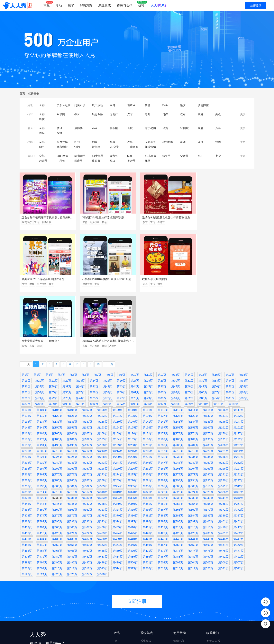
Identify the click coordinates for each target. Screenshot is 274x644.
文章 (116, 610)
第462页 (238, 484)
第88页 (40, 343)
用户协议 (212, 595)
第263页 (178, 408)
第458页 (178, 484)
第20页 (40, 320)
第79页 (148, 337)
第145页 (208, 361)
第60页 (121, 331)
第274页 (118, 413)
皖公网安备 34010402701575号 (195, 638)
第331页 (72, 437)
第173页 (178, 372)
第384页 (193, 454)
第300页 (57, 425)
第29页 (162, 320)
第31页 (189, 320)
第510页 (57, 507)
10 (98, 303)
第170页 (133, 372)
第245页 (133, 402)
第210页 (57, 390)
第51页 (230, 325)
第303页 (102, 425)
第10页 (135, 314)
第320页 (133, 431)
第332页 (87, 437)
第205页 (208, 384)
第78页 (135, 337)
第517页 (163, 507)
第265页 (208, 408)
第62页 (148, 331)
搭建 (116, 617)
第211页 (72, 390)
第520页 (208, 507)
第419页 (42, 472)
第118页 (27, 355)
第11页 (148, 314)
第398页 (178, 460)
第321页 (148, 431)
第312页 (238, 425)
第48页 (189, 325)
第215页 (133, 390)
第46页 (162, 325)
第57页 (80, 331)
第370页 (208, 449)
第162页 (238, 366)
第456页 (148, 484)
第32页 (203, 320)
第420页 (57, 472)
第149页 (42, 366)
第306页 (148, 425)
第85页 (230, 337)
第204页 (193, 384)
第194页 (42, 384)
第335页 (133, 437)
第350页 (133, 443)
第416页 (223, 466)
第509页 (42, 507)
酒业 (159, 284)
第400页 (208, 460)
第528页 (102, 513)
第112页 (163, 349)
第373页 (27, 454)
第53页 (26, 331)
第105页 (57, 349)
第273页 (102, 413)
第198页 (102, 384)
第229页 (118, 396)
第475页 (208, 490)
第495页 (57, 501)
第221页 (223, 390)
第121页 (72, 355)
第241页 (72, 402)
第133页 (27, 361)
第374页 (42, 454)
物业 (223, 284)
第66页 (203, 331)
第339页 (193, 437)
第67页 (216, 331)
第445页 (208, 478)
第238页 (27, 402)
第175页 (208, 372)
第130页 (208, 355)
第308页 (178, 425)
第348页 (102, 443)
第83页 (203, 337)
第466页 (72, 490)
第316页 (72, 431)
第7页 (98, 314)
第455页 (133, 484)
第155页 (133, 366)
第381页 (148, 454)
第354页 (193, 443)
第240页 (57, 402)
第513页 (102, 507)
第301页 (72, 425)
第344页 (42, 443)
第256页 (72, 408)
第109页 (118, 349)
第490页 (208, 496)
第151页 (72, 366)
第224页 (42, 396)
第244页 (118, 402)
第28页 (148, 320)
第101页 (219, 343)
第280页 (208, 413)
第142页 (163, 361)
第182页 (87, 378)
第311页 (223, 425)
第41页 (94, 325)
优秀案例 (34, 93)
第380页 (133, 454)
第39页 (67, 325)
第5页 (74, 314)
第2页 (37, 314)
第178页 (27, 378)
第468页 (102, 490)
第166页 (72, 372)
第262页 (163, 408)
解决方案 (86, 5)
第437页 (87, 478)
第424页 (118, 472)
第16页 (216, 314)
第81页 (176, 337)
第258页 (102, 408)
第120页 (57, 355)
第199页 (118, 384)
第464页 (42, 490)
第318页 (102, 431)
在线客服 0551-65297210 (222, 617)
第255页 (57, 408)
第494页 (42, 501)
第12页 (162, 314)
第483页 (102, 496)
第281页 (223, 413)
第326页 (223, 431)
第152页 (87, 366)
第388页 (27, 460)
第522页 (238, 507)
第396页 (148, 460)
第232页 (163, 396)
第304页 (118, 425)
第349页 (118, 443)
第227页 (87, 396)
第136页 (72, 361)
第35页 (244, 320)
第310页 (208, 425)
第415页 (208, 466)
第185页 (133, 378)
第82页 (189, 337)
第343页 (27, 443)
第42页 (108, 325)
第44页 (135, 325)
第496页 (72, 501)
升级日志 (212, 602)
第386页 (223, 454)
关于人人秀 (213, 580)
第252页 (238, 402)
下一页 (109, 303)
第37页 (40, 325)
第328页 (27, 437)
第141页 (148, 361)
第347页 (87, 443)
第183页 (102, 378)
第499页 (118, 501)
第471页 (148, 490)
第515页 (133, 507)
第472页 (163, 490)
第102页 (234, 343)
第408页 (102, 466)
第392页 (87, 460)
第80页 (162, 337)
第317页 (87, 431)
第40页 (80, 325)
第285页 (57, 419)
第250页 (208, 402)
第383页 (178, 454)
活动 (59, 5)
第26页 (121, 320)
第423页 (102, 472)
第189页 (193, 378)
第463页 (27, 490)
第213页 (102, 390)
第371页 (223, 449)
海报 (116, 602)
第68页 (230, 331)
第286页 (72, 419)
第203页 (178, 384)
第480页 (57, 496)
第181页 (72, 378)
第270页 (57, 413)
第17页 (230, 314)
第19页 (26, 320)
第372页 (238, 449)
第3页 (49, 314)
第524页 (42, 513)
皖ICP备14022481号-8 (115, 638)
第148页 (27, 366)
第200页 (133, 384)
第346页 (72, 443)
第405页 (57, 466)
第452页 (87, 484)
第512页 (87, 507)
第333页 (102, 437)
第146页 (223, 361)
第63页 (162, 331)
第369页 (193, 449)
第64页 (176, 331)
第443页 (178, 478)
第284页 (42, 419)
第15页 (203, 314)
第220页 (208, 390)
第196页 (72, 384)
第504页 (193, 501)
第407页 (87, 466)
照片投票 (46, 222)
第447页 (238, 478)
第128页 (178, 355)
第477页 (238, 490)
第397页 (163, 460)
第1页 (25, 314)
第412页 (163, 466)
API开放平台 (148, 587)
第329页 (42, 437)
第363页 (102, 449)
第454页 (118, 484)
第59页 (108, 331)
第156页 (148, 366)
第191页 (223, 378)
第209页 (42, 390)
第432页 (238, 472)
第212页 (87, 390)
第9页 (122, 314)
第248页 (178, 402)
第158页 (178, 366)
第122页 (87, 355)
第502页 (163, 501)
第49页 (203, 325)
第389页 (42, 460)
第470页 (133, 490)
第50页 (216, 325)
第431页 (223, 472)
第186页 (148, 378)
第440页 (133, 478)
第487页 (163, 496)
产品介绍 (212, 587)
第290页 (133, 419)
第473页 (178, 490)
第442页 (163, 478)
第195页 (57, 384)
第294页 (193, 419)
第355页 (208, 443)
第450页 (57, 484)
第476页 (223, 490)
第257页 (87, 408)
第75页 (94, 337)
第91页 (80, 343)
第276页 (148, 413)
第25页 (108, 320)
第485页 (133, 496)
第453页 (102, 484)
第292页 (163, 419)
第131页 (223, 355)
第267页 (238, 408)
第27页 (135, 320)
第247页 (163, 402)
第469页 (118, 490)
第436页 (72, 478)
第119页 (42, 355)
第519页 (193, 507)
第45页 (148, 325)
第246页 (148, 402)
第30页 (176, 320)
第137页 (87, 361)
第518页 (178, 507)
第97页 (162, 343)
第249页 (193, 402)
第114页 (193, 349)
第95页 (135, 343)
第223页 (27, 396)
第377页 (87, 454)
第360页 (57, 449)
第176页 (223, 372)
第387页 (238, 454)
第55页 (53, 331)
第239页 (42, 402)
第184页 (118, 378)
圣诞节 (160, 222)
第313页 (27, 431)
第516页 (148, 507)
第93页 (108, 343)
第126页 (148, 355)
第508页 (27, 507)
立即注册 (137, 540)
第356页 (223, 443)
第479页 (42, 496)
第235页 (208, 396)
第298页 (27, 425)
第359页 (42, 449)
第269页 (42, 413)
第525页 (57, 513)
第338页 (178, 437)
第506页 (223, 501)
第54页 (40, 331)
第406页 (72, 466)
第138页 (102, 361)
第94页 (121, 343)
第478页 (27, 496)
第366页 (148, 449)
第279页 (193, 413)
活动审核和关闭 (183, 595)
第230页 (133, 396)
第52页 (244, 325)
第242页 (87, 402)
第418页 (27, 472)
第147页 (238, 361)
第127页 (163, 355)
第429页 (193, 472)
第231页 (148, 396)
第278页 (178, 413)
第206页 (223, 384)
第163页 (27, 372)
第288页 (102, 419)
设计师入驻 (180, 610)
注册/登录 (255, 5)
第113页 (178, 349)
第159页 (193, 366)
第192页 (238, 378)
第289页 (118, 419)
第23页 (80, 320)
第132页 (238, 355)
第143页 (178, 361)
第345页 (57, 443)
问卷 (116, 595)
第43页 (121, 325)
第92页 (94, 343)
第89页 (53, 343)
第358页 (27, 449)
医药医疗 (27, 222)
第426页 (148, 472)
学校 (204, 222)
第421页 (72, 472)
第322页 (163, 431)
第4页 (61, 314)
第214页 (118, 390)
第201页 (148, 384)
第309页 (193, 425)
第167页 (87, 372)
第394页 (118, 460)
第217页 (163, 390)
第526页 (72, 513)
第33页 (216, 320)
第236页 (223, 396)
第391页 (72, 460)
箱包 (104, 222)
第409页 (118, 466)
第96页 (148, 343)
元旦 (84, 284)
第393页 (102, 460)
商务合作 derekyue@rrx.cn (223, 610)
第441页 (148, 478)
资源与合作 (124, 5)
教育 (144, 222)
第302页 (87, 425)
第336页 (148, 437)
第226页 (72, 396)
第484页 (118, 496)
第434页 (42, 478)
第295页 (208, 419)
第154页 (118, 366)
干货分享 (179, 587)
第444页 (193, 478)
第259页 (118, 408)
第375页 (57, 454)
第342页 (238, 437)
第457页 (163, 484)
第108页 (102, 349)
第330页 (57, 437)
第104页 (42, 349)
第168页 (102, 372)
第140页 (133, 361)
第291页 (148, 419)
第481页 (72, 496)
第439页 (118, 478)
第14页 (189, 314)
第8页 (110, 314)
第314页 (42, 431)
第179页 (42, 378)
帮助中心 (179, 580)
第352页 (163, 443)
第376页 (72, 454)
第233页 (178, 396)
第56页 (67, 331)
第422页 (87, 472)
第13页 (176, 314)
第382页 (163, 454)
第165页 (57, 372)
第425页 (133, 472)
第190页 (208, 378)
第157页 (163, 366)
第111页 (148, 349)
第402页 (238, 460)
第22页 (67, 320)
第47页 (176, 325)
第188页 (178, 378)
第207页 (238, 384)
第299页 (42, 425)
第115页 (208, 349)
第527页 (87, 513)
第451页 (72, 484)
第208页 (27, 390)
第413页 (178, 466)
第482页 (87, 496)
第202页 (163, 384)
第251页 (223, 402)
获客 (71, 5)
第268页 (27, 413)
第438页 (102, 478)
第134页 (42, 361)
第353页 (178, 443)
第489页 (193, 496)
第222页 (238, 390)
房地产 (232, 284)
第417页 (238, 466)
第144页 (193, 361)
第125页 (133, 355)
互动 (116, 587)
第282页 (238, 413)
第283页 (27, 419)
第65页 (189, 331)
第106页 (72, 349)
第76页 (108, 337)
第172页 (163, 372)
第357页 (238, 443)
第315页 (57, 431)
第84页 (216, 337)
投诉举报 (179, 602)
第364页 (118, 449)
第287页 (87, 419)
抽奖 (99, 284)
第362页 (87, 449)
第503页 (178, 501)
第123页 (102, 355)
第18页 (243, 314)
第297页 (238, 419)
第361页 (72, 449)
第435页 (57, 478)
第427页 (163, 472)
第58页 (94, 331)
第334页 (118, 437)
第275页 (133, 413)
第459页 (193, 484)
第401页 (223, 460)
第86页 (244, 337)
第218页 (178, 390)
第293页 (178, 419)
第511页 (72, 507)
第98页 (176, 343)
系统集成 (105, 5)
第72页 (53, 337)
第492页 (238, 496)
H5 (115, 580)
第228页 (102, 396)
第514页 (118, 507)
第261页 (148, 408)
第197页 (87, 384)
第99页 (189, 343)
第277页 (163, 413)
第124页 (118, 355)
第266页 (223, 408)
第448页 (27, 484)
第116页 (223, 349)
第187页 (163, 378)
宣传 (37, 222)
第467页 (87, 490)
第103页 (27, 349)
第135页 (57, 361)
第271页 (72, 413)
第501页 (148, 501)
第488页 (178, 496)
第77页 (121, 337)
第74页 (80, 337)
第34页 (230, 320)
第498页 (102, 501)
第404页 (42, 466)
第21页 (53, 320)
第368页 (178, 449)
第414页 (193, 466)
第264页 (193, 408)
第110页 (133, 349)
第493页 (27, 501)
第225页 (57, 396)
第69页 (244, 331)
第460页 (208, 484)
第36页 (26, 325)
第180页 (57, 378)
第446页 (223, 478)
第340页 (208, 437)
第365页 (133, 449)
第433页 (27, 478)
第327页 (238, 431)
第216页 (148, 390)
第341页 (223, 437)
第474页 (193, 490)
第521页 (223, 507)
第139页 (118, 361)
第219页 (193, 390)
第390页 (57, 460)
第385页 (208, 454)
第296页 (223, 419)
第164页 (42, 372)
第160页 (208, 366)
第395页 (133, 460)
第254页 (42, 408)
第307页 (163, 425)
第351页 (148, 443)
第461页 (223, 484)
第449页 (42, 484)
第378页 (102, 454)
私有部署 (146, 595)
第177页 (238, 372)
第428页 (178, 472)
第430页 (208, 472)
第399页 (193, 460)
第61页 (135, 331)
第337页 (163, 437)
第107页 (87, 349)
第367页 (163, 449)
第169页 (118, 372)
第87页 (26, 343)
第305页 (133, 425)
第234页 (193, 396)
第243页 (102, 402)
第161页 (223, 366)
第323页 (178, 431)
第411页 (148, 466)
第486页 (148, 496)
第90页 (67, 343)
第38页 (53, 325)
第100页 (203, 343)
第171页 (148, 372)
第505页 (208, 501)
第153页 (102, 366)
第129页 (193, 355)
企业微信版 (147, 602)
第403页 (27, 466)
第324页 (193, 431)
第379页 (118, 454)
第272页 (87, 413)
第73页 (67, 337)
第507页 (238, 501)
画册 (116, 624)
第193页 (27, 384)
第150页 (57, 366)
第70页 (26, 337)
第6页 (86, 314)
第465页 (57, 490)
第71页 (40, 337)
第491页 (223, 496)
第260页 (133, 408)
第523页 (27, 513)
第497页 (87, 501)
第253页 (27, 408)
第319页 (118, 431)
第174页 (193, 372)
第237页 (238, 396)
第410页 (133, 466)
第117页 (238, 349)
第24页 (94, 320)
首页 (22, 93)
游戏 (144, 284)
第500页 (133, 501)
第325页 (208, 431)
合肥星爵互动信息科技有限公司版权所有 (76, 638)
